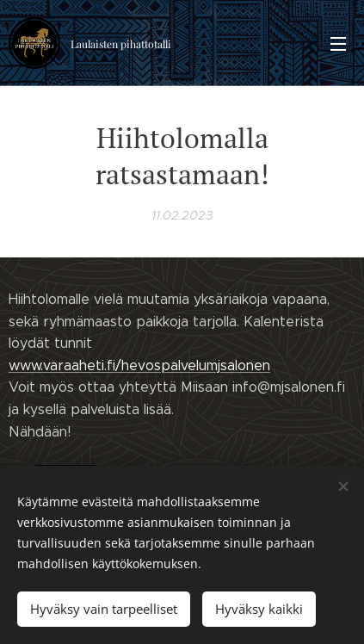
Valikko (338, 44)
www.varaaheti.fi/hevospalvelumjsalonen (139, 365)
